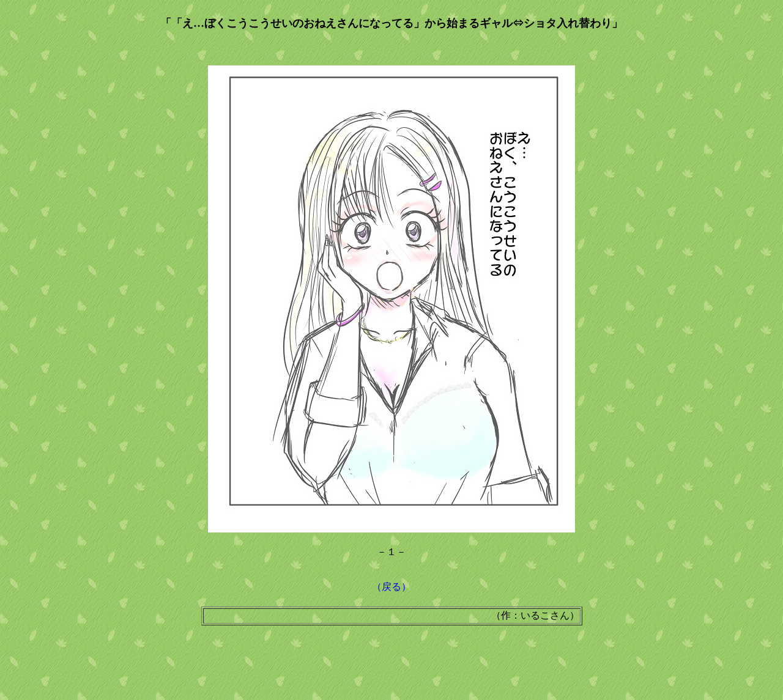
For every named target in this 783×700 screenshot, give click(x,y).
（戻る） (391, 587)
